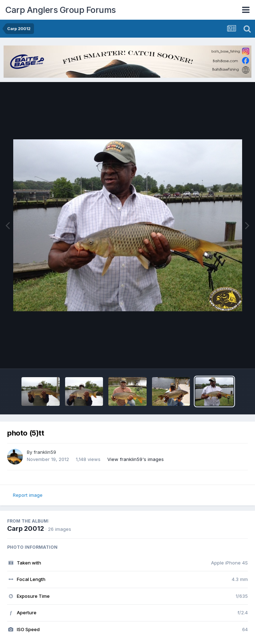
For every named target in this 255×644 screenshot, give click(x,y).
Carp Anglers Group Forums (61, 10)
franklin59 (45, 452)
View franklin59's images (136, 459)
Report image (28, 495)
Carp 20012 (26, 528)
